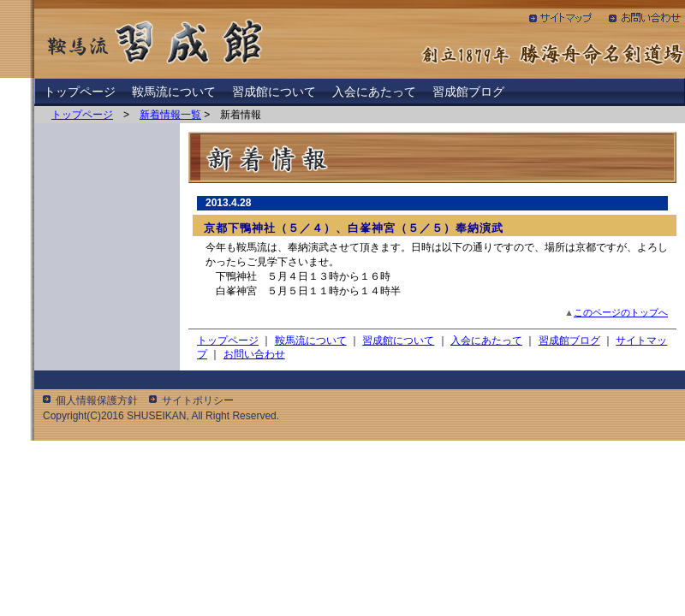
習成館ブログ (468, 92)
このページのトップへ (621, 312)
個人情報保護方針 (97, 400)
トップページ (80, 92)
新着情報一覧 (170, 115)
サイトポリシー (198, 400)
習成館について (274, 92)
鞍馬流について (174, 92)
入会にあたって (374, 92)
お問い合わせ (254, 354)
